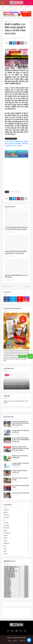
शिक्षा (16, 546)
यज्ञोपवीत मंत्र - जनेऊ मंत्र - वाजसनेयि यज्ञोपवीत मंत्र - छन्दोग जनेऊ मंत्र (16, 402)
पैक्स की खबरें (16, 528)
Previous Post (7, 286)
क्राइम (16, 7)
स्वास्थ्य (16, 551)
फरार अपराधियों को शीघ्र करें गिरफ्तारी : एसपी (21, 487)
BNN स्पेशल (16, 510)
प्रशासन (16, 531)
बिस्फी (18, 192)
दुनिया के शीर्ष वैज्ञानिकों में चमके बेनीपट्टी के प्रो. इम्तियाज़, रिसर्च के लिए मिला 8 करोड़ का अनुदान (21, 449)
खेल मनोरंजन (12, 22)
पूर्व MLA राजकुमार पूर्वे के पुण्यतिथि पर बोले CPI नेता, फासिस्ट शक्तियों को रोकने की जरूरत (21, 440)
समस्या (21, 7)
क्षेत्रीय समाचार (16, 515)
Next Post (27, 286)
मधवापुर (16, 541)
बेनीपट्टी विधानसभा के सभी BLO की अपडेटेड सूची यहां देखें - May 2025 (15, 384)
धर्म (16, 520)
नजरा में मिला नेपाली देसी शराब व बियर (21, 493)
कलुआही (16, 512)
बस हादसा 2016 (16, 533)
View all (26, 207)
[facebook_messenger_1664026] (29, 640)
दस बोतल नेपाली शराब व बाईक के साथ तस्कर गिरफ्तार (21, 432)
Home (3, 7)
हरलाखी (16, 554)
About (15, 641)
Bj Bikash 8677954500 (20, 638)
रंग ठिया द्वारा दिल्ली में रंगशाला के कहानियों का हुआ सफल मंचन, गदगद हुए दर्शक (16, 253)
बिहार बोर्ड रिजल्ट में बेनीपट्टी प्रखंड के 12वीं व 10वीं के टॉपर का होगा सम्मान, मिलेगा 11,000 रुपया (21, 424)
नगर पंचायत (10, 7)
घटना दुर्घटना (27, 7)
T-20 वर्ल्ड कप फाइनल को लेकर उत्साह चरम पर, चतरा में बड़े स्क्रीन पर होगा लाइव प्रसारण (16, 229)
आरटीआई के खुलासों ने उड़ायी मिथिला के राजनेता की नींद (21, 464)
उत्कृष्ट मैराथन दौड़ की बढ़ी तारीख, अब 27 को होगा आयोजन (16, 277)
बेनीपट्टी (16, 538)
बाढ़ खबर (16, 536)
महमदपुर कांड (16, 543)
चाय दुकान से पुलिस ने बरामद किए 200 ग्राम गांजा (20, 472)
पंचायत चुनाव (16, 525)
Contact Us (22, 641)
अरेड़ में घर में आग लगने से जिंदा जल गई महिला (20, 479)
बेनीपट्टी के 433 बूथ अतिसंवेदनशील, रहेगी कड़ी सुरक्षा (20, 457)
